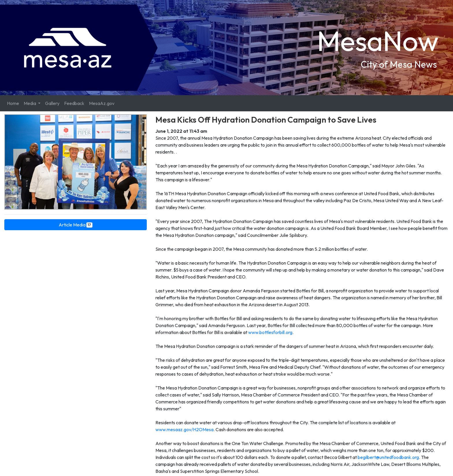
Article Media (76, 225)
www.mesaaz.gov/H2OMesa (184, 429)
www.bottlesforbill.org (270, 332)
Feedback (74, 103)
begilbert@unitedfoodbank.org (388, 457)
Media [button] (30, 103)
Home (13, 103)
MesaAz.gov (102, 103)
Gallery (52, 103)
